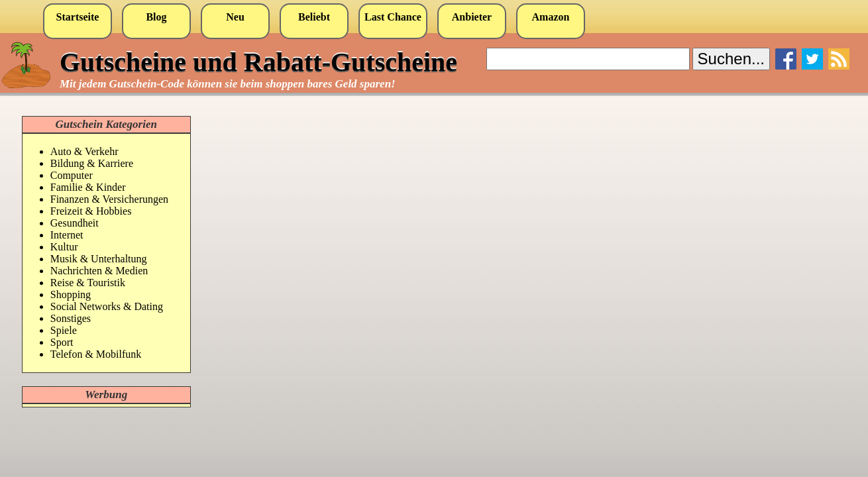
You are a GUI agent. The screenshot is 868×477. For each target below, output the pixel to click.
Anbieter (472, 17)
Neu (235, 17)
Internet (67, 235)
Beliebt (314, 17)
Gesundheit (75, 223)
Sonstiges (71, 318)
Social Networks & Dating (107, 306)
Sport (62, 342)
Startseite (78, 17)
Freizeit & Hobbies (91, 211)
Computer (72, 175)
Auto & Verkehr (84, 151)
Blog (156, 17)
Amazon (551, 17)
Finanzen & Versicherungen (109, 199)
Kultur (64, 247)
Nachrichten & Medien (99, 271)
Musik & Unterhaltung (99, 259)
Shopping (71, 294)
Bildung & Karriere (92, 163)
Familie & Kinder (88, 187)
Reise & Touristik (88, 283)
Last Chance (393, 17)
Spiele (64, 330)
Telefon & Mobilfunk (96, 354)
